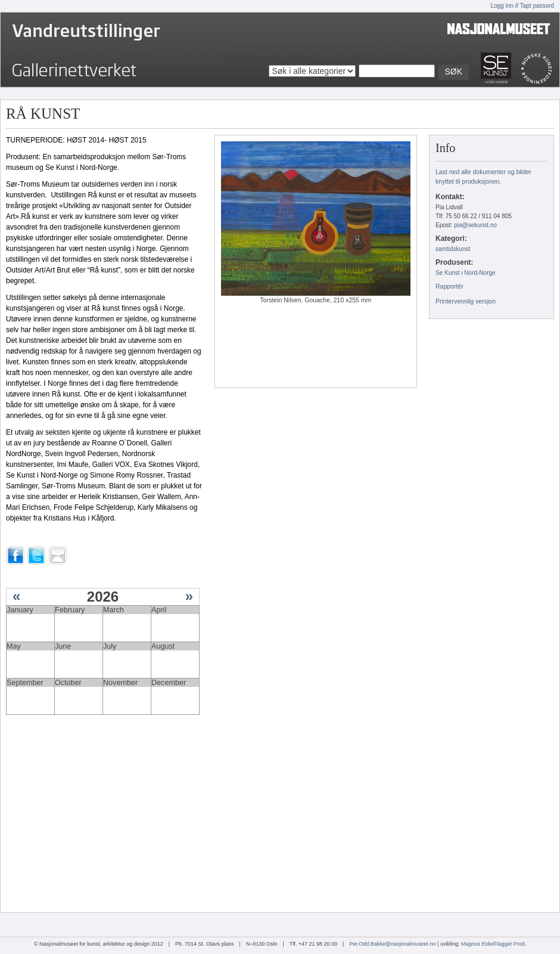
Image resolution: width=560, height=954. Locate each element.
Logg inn (502, 6)
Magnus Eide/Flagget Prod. (494, 944)
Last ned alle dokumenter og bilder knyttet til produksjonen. (483, 176)
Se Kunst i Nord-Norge (466, 273)
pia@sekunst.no (475, 225)
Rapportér (449, 286)
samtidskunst (453, 249)
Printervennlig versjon (466, 301)
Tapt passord (537, 6)
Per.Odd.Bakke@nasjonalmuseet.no (392, 944)
